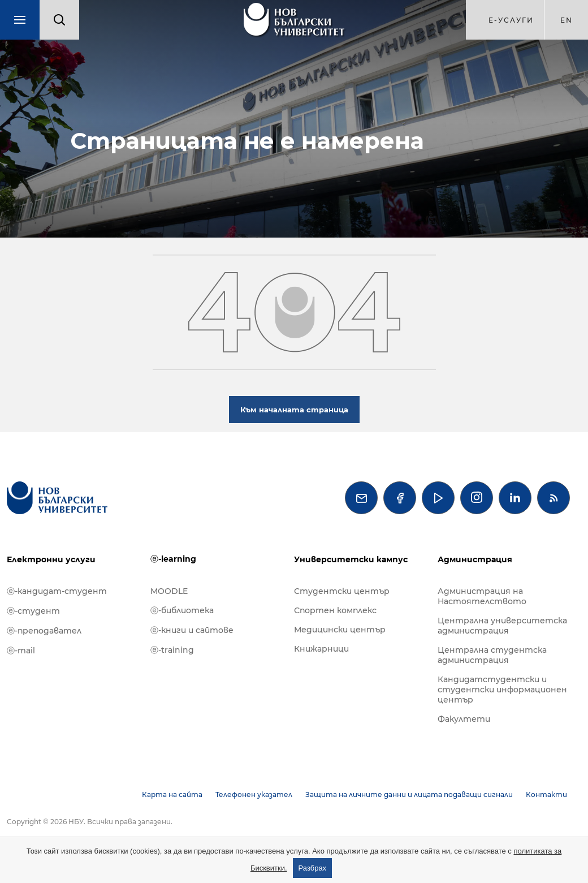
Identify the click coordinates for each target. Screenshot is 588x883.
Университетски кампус (351, 559)
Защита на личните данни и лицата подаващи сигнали (409, 794)
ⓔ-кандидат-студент (57, 591)
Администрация (475, 559)
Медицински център (340, 630)
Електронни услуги (51, 559)
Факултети (464, 719)
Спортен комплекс (335, 610)
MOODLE (169, 591)
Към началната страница (294, 410)
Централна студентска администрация (492, 655)
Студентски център (342, 591)
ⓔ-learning (173, 559)
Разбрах (313, 868)
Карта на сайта (172, 794)
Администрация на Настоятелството (482, 596)
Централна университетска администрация (502, 626)
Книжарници (321, 649)
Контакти (546, 794)
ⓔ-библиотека (182, 610)
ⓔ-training (172, 650)
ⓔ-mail (21, 651)
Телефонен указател (254, 794)
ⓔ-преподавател (44, 631)
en (567, 20)
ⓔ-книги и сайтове (192, 630)
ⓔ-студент (33, 611)
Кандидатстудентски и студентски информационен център (502, 690)
